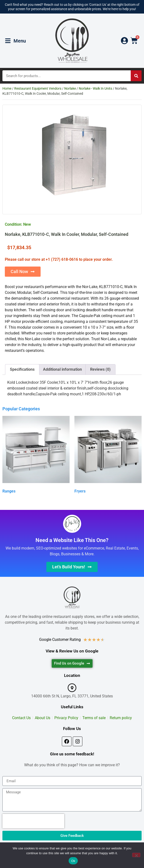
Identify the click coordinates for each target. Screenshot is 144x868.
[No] (136, 855)
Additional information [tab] (62, 369)
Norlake (70, 88)
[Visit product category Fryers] (108, 456)
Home (7, 88)
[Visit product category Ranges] (36, 456)
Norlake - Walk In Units (95, 88)
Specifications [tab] (22, 369)
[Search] (136, 76)
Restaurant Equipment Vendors (38, 88)
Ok (73, 861)
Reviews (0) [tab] (100, 369)
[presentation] (33, 821)
